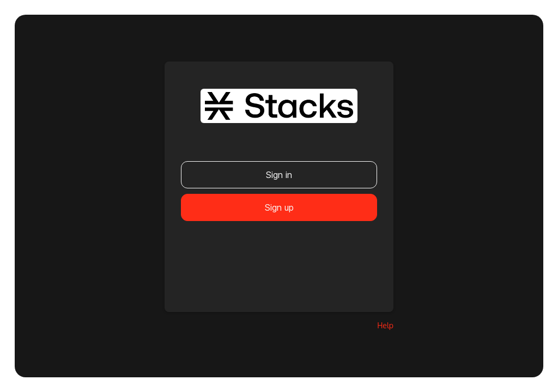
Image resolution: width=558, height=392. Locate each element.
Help (385, 325)
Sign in (279, 175)
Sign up (279, 207)
